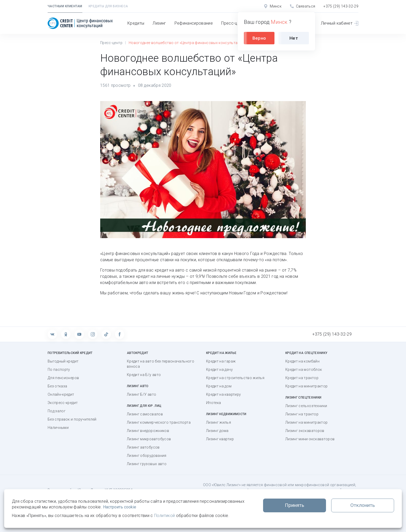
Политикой (164, 516)
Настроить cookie (120, 507)
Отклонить (363, 505)
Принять (295, 505)
